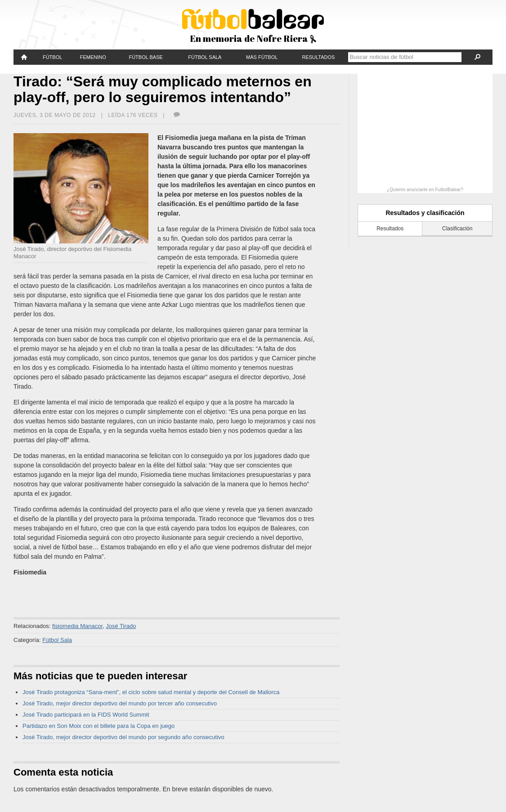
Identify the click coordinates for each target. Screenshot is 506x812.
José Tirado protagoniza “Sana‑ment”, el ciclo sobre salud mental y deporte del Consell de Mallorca (151, 692)
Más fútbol (262, 57)
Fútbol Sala (205, 57)
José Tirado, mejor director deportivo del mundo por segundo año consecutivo (123, 737)
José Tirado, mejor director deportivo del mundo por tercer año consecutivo (120, 703)
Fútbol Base (146, 57)
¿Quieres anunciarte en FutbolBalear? (425, 190)
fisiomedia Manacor (77, 626)
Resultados (318, 57)
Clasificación (457, 229)
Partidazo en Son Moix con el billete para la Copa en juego (99, 726)
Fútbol (52, 57)
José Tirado (121, 626)
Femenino (93, 57)
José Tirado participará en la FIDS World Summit (86, 715)
